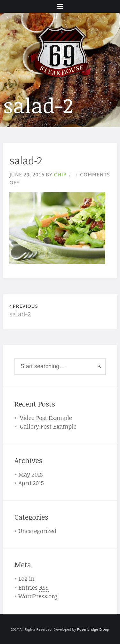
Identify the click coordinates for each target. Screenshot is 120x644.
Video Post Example (46, 418)
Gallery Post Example (48, 426)
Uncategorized (38, 531)
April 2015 (31, 483)
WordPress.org (38, 596)
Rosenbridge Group (93, 630)
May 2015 (31, 474)
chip (60, 175)
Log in (27, 578)
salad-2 (35, 311)
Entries (34, 588)
